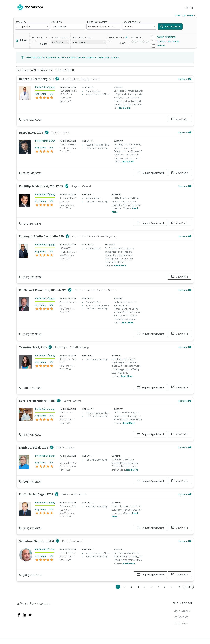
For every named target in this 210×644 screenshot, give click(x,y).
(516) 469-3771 (30, 170)
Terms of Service (138, 631)
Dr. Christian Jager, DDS (37, 481)
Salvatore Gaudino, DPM (37, 527)
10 (178, 571)
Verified (159, 44)
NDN (190, 631)
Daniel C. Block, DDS (34, 436)
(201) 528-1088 (30, 379)
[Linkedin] (24, 599)
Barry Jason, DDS (32, 130)
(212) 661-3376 (30, 219)
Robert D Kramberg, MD (37, 78)
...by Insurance (181, 595)
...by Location (180, 607)
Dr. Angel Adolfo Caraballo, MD (42, 231)
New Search (170, 25)
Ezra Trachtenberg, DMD (38, 391)
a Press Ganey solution (34, 588)
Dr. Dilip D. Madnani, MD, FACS (42, 182)
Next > (188, 571)
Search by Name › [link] (185, 14)
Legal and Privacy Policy (108, 631)
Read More (124, 106)
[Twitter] (30, 599)
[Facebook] (19, 599)
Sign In (189, 8)
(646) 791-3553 (30, 327)
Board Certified (164, 36)
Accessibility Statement (168, 631)
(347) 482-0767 (30, 425)
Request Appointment (149, 170)
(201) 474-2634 (30, 470)
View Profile (180, 118)
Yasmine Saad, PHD (33, 339)
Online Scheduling (166, 40)
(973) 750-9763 (30, 118)
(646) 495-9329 (30, 271)
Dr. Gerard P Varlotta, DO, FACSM (43, 283)
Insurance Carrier (97, 21)
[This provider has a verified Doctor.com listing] (57, 78)
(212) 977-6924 (30, 515)
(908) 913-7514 (30, 561)
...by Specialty (181, 601)
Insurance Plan (131, 21)
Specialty (21, 21)
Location (57, 21)
